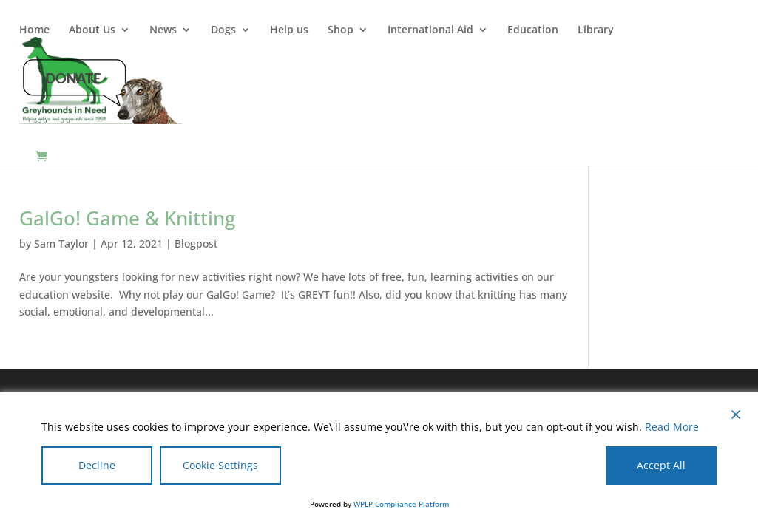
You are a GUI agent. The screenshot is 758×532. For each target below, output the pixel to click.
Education (533, 30)
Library (596, 30)
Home (34, 30)
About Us (92, 30)
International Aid (430, 30)
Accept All (661, 465)
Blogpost (196, 243)
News (163, 30)
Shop (341, 30)
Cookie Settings (220, 465)
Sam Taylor (61, 243)
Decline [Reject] (97, 465)
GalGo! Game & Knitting (127, 218)
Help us (289, 30)
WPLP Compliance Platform (401, 504)
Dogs (223, 30)
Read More (672, 427)
